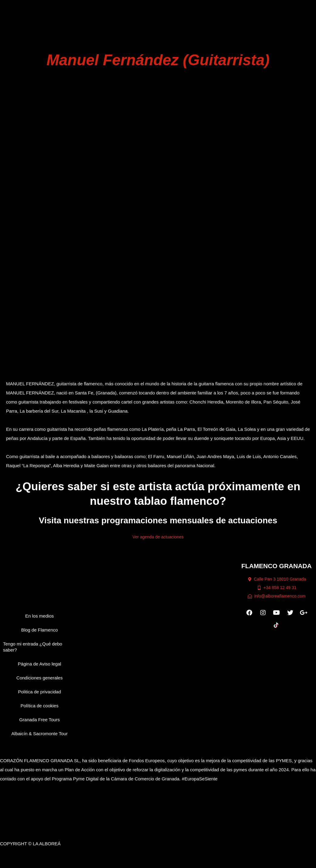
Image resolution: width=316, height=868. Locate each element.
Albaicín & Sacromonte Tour (40, 738)
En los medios (39, 620)
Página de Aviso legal (40, 668)
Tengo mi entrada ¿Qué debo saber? (33, 651)
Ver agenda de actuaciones (158, 541)
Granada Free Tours (39, 724)
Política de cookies (40, 710)
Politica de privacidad (40, 696)
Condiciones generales (40, 682)
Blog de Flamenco (40, 634)
